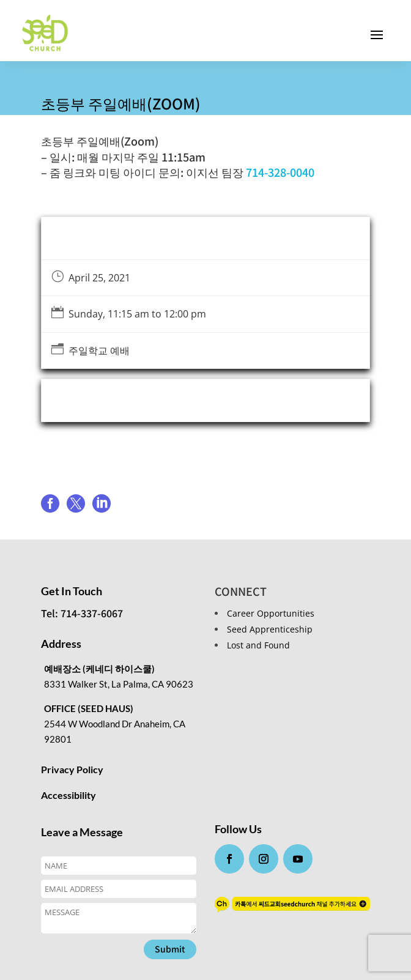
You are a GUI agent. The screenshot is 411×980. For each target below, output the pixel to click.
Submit (170, 949)
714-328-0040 (280, 172)
